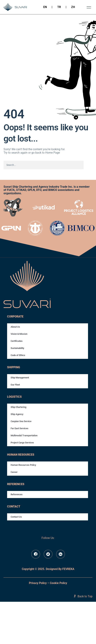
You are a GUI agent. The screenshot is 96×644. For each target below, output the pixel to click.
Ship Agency (17, 414)
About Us (15, 327)
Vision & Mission (19, 334)
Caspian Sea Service (21, 421)
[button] (89, 7)
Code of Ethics (18, 355)
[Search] (88, 165)
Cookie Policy (58, 583)
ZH (73, 7)
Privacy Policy (38, 583)
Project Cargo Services (22, 443)
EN (45, 7)
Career (14, 472)
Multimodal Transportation (24, 435)
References (17, 494)
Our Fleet (15, 385)
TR (59, 7)
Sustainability (17, 348)
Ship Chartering (18, 407)
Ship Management (20, 378)
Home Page (53, 153)
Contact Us (16, 517)
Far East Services (20, 428)
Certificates (17, 341)
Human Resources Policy (23, 465)
